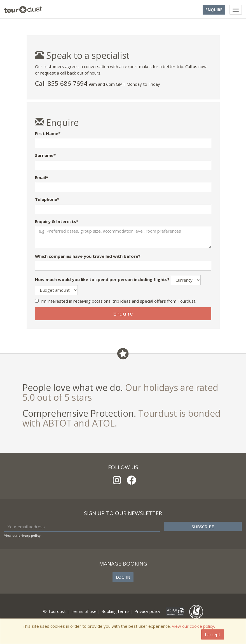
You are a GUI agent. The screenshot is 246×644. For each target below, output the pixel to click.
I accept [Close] (213, 634)
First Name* (48, 133)
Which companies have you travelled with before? (88, 256)
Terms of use (84, 611)
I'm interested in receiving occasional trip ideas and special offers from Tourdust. (116, 301)
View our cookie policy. (193, 626)
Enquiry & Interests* (57, 221)
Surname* (45, 155)
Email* (42, 177)
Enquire (214, 10)
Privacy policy (147, 611)
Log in (123, 577)
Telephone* (47, 199)
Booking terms (115, 611)
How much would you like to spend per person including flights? (102, 279)
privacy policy (30, 535)
